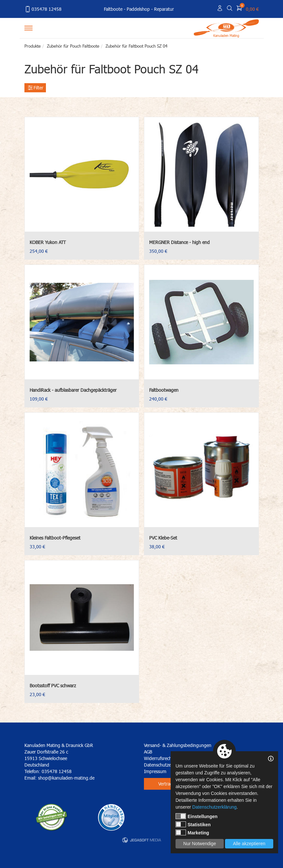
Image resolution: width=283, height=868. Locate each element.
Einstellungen (197, 816)
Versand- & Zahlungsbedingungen (178, 745)
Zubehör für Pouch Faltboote (73, 46)
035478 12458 (43, 9)
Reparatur (164, 9)
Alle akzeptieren (249, 844)
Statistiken (193, 824)
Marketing (192, 832)
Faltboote (113, 9)
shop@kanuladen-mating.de (66, 778)
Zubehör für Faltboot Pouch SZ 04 (136, 46)
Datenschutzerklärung (214, 807)
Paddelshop (138, 9)
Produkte (33, 46)
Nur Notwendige (200, 844)
